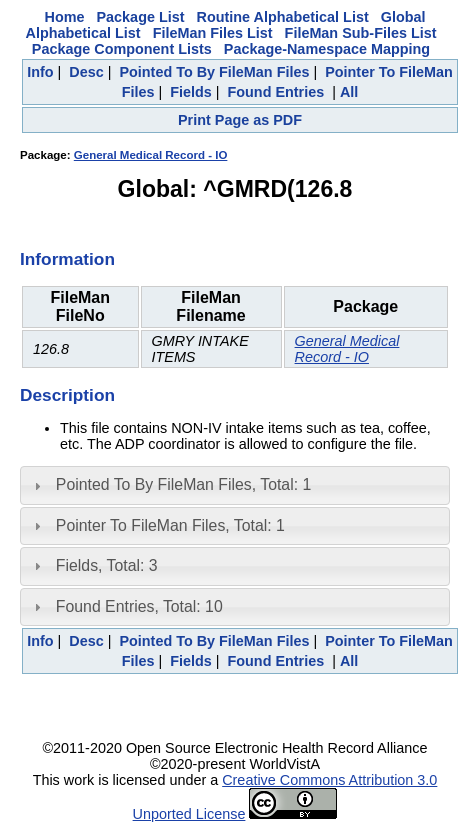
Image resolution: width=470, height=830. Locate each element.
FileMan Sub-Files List (361, 33)
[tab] (235, 485)
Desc (86, 72)
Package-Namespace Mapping (327, 49)
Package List (141, 17)
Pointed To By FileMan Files (214, 72)
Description (67, 395)
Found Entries (275, 92)
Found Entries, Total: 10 (139, 606)
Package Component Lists (122, 49)
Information (67, 259)
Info (40, 72)
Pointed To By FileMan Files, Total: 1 (183, 484)
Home (65, 17)
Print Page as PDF (240, 120)
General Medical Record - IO (151, 155)
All (349, 92)
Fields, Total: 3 (107, 565)
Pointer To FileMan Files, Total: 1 (170, 525)
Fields (191, 92)
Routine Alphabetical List (283, 17)
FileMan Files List (213, 33)
